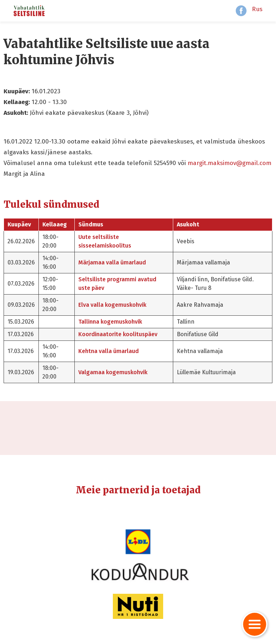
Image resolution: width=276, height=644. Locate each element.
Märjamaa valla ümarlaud (112, 262)
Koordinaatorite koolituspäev (118, 334)
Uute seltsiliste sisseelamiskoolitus (105, 241)
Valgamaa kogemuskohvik (113, 372)
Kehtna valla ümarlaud (109, 351)
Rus (257, 9)
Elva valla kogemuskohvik (112, 305)
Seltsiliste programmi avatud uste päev (117, 284)
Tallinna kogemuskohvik (110, 322)
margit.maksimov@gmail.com (229, 163)
